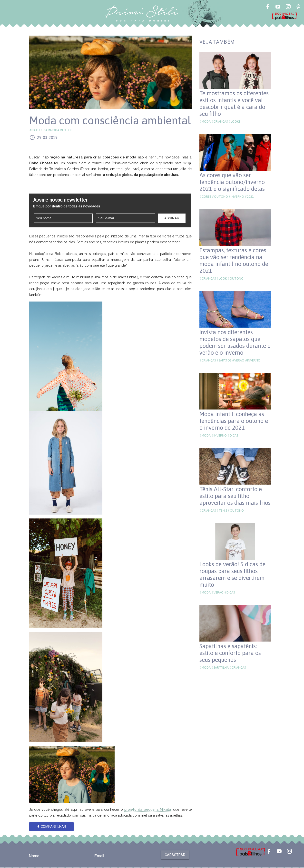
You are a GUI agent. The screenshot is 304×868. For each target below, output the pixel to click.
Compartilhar (51, 827)
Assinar (172, 218)
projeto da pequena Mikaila (147, 809)
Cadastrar (175, 855)
